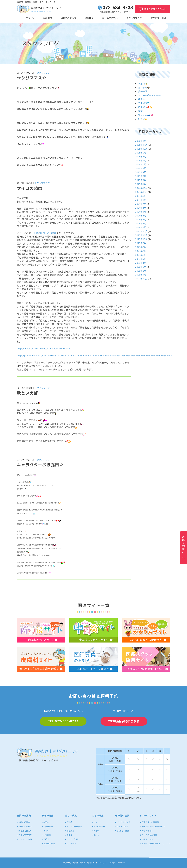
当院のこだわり (68, 18)
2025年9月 (141, 153)
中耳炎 (45, 822)
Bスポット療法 (122, 831)
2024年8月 (141, 200)
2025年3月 (141, 176)
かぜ (95, 822)
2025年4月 (141, 172)
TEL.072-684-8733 (63, 721)
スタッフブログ (134, 18)
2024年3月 (141, 220)
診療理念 (89, 18)
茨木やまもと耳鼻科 (149, 822)
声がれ (96, 831)
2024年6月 (141, 208)
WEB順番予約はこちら (124, 721)
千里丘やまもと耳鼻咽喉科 (152, 826)
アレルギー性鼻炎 (73, 826)
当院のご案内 (23, 822)
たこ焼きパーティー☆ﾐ (150, 95)
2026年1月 (141, 141)
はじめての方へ (110, 18)
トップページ (28, 18)
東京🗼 (142, 111)
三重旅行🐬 (144, 103)
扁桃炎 (96, 835)
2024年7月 (141, 204)
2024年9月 (141, 196)
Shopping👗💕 (146, 115)
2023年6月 (141, 255)
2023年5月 (141, 259)
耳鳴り (45, 839)
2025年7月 (141, 161)
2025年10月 (141, 149)
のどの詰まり (98, 826)
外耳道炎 (46, 835)
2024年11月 (141, 188)
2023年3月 (141, 267)
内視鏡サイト (147, 839)
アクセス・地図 (158, 18)
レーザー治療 (72, 839)
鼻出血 (69, 835)
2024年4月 (141, 216)
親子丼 (141, 99)
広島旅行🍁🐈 (145, 107)
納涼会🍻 (143, 119)
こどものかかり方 (149, 835)
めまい (45, 831)
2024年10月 (141, 192)
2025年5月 (141, 168)
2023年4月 (141, 263)
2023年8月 (141, 247)
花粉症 (69, 822)
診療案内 (47, 18)
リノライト (71, 844)
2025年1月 (141, 184)
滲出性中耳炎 (48, 844)
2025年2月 (141, 180)
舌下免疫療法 (122, 826)
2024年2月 (141, 224)
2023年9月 (141, 243)
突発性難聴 (47, 826)
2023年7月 (141, 251)
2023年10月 (141, 239)
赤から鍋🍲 (144, 88)
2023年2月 (141, 271)
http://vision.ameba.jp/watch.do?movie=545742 (43, 348)
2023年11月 (141, 235)
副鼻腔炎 (70, 831)
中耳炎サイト (147, 831)
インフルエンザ (123, 822)
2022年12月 (141, 279)
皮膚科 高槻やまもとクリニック (155, 844)
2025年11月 (141, 145)
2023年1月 (141, 275)
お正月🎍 (143, 84)
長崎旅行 (143, 91)
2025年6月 (141, 164)
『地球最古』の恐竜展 (45, 233)
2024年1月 (141, 227)
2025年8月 (141, 157)
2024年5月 (141, 212)
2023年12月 (141, 231)
